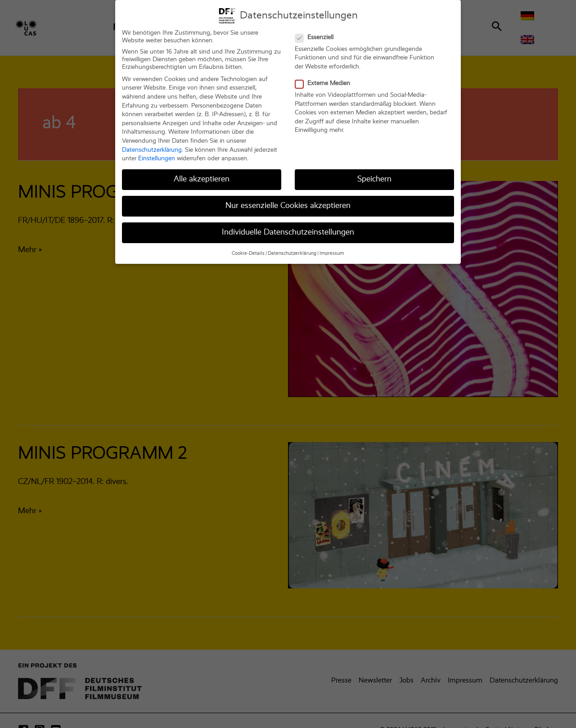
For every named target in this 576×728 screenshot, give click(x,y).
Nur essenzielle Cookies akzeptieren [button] (288, 200)
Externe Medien (325, 78)
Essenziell (317, 32)
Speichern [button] (374, 174)
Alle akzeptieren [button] (202, 174)
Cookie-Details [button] (248, 248)
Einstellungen (157, 153)
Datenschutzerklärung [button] (292, 248)
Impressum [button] (332, 248)
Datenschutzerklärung (152, 145)
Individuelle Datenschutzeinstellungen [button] (288, 227)
